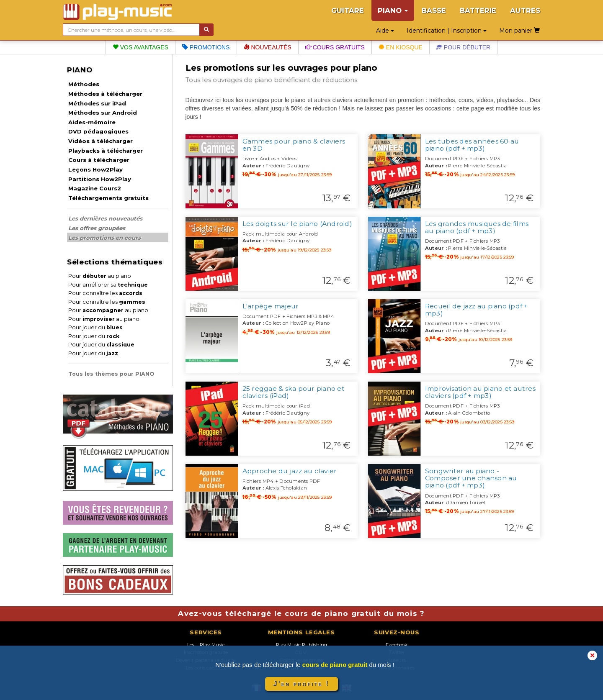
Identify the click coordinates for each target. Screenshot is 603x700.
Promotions (206, 47)
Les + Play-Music (206, 645)
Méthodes (84, 84)
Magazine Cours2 (95, 188)
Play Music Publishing (301, 645)
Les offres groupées (97, 228)
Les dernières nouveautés (105, 218)
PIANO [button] (393, 10)
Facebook (397, 645)
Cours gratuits (335, 47)
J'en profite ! (301, 684)
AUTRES (525, 10)
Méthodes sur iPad (97, 103)
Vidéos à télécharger (100, 141)
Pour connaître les (105, 293)
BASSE (434, 10)
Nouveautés (268, 47)
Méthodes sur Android (103, 113)
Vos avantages (140, 47)
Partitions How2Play (100, 179)
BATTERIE (478, 10)
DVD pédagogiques (98, 131)
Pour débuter (463, 47)
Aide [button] (385, 31)
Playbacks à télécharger (106, 151)
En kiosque (401, 47)
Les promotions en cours (104, 238)
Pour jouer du (95, 327)
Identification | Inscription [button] (447, 31)
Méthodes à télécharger (105, 94)
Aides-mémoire (92, 122)
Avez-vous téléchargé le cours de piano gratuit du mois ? (301, 613)
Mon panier (519, 31)
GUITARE (348, 10)
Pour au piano (100, 276)
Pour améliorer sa (108, 285)
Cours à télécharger (99, 160)
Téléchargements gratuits (108, 198)
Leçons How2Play (95, 169)
